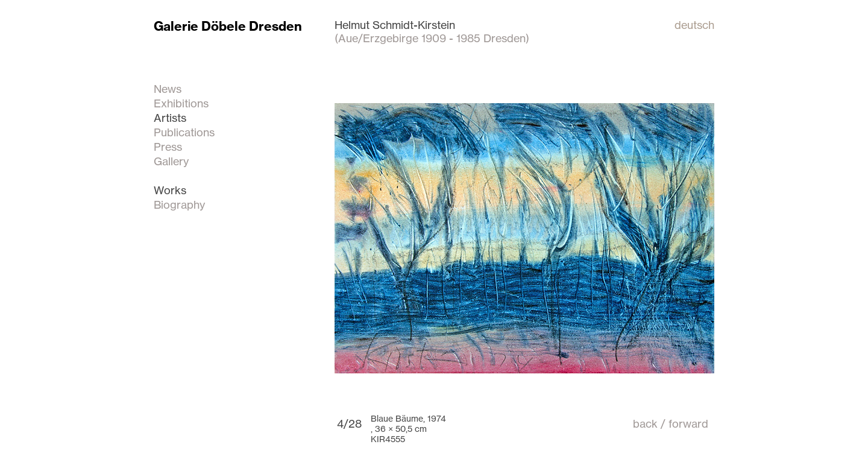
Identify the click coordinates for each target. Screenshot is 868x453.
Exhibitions (181, 103)
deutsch (694, 25)
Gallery (171, 161)
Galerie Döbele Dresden (228, 26)
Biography (179, 204)
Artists (170, 118)
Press (168, 147)
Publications (184, 132)
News (168, 89)
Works (170, 190)
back (645, 423)
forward (688, 423)
